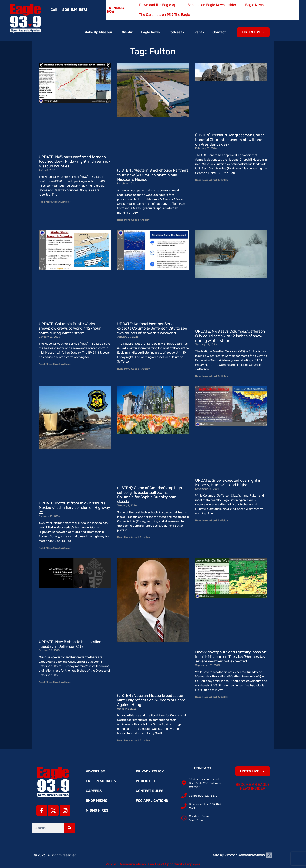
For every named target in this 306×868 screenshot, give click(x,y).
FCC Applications (152, 801)
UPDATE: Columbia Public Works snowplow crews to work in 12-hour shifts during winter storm (70, 328)
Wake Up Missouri (99, 32)
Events (198, 32)
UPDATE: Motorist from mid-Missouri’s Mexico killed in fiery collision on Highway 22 (74, 508)
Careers (94, 791)
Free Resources (101, 781)
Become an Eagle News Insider (212, 5)
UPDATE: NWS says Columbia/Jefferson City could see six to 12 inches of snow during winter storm (230, 336)
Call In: (69, 10)
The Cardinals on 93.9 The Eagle (165, 15)
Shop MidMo (97, 801)
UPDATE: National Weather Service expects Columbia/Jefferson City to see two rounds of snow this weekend (152, 328)
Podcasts (176, 32)
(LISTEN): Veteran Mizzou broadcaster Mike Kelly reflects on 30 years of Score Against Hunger (151, 700)
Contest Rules (149, 791)
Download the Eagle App (159, 5)
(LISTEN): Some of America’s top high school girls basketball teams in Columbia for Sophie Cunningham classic (150, 495)
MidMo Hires (97, 810)
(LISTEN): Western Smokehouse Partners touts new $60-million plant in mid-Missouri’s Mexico (153, 175)
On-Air (127, 32)
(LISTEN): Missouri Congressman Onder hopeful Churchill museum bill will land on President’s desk (230, 140)
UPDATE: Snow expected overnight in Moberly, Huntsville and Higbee (228, 483)
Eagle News (254, 5)
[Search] (69, 828)
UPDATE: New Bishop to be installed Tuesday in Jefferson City (70, 644)
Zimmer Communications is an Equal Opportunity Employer (153, 864)
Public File (146, 781)
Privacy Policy (150, 771)
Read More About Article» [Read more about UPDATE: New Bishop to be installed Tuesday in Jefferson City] (55, 682)
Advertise (95, 771)
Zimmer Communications (248, 855)
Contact (219, 32)
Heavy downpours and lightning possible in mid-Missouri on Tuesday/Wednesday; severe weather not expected (231, 657)
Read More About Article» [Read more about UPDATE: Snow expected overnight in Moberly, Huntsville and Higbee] (212, 521)
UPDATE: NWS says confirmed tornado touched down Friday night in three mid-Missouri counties (74, 162)
